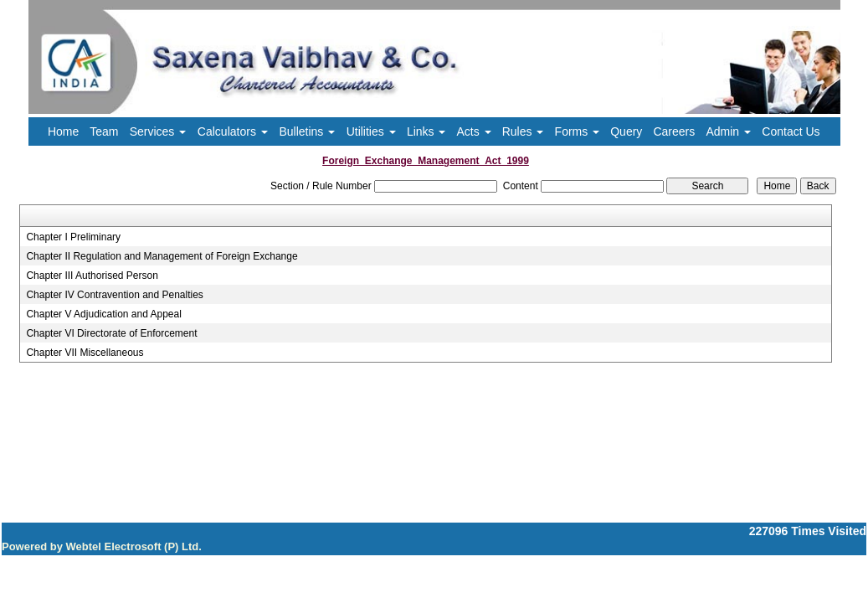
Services (158, 131)
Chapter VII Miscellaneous (85, 353)
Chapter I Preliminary (73, 237)
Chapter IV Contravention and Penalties (114, 295)
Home (63, 131)
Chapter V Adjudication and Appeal (103, 314)
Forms (578, 131)
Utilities (371, 131)
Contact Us (791, 131)
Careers (674, 131)
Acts (474, 131)
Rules (523, 131)
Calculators (233, 131)
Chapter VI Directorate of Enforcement (111, 333)
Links (426, 131)
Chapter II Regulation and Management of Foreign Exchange (162, 256)
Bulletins (307, 131)
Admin (728, 131)
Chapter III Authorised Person (92, 276)
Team (104, 131)
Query (626, 131)
